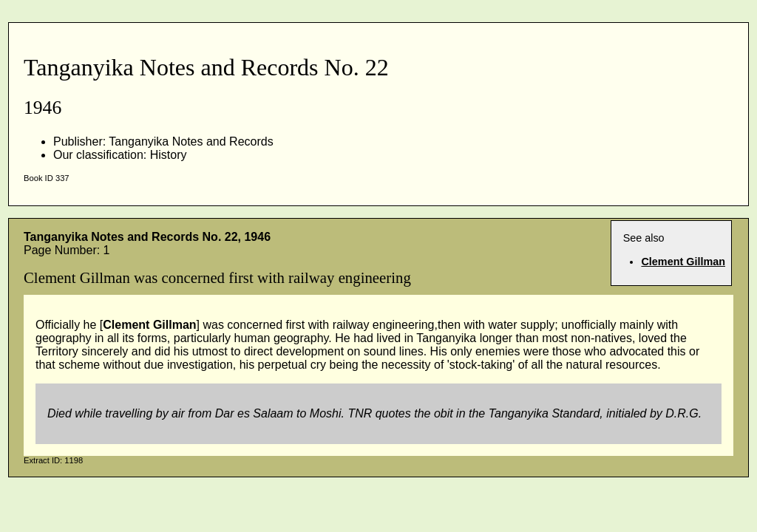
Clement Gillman (683, 262)
